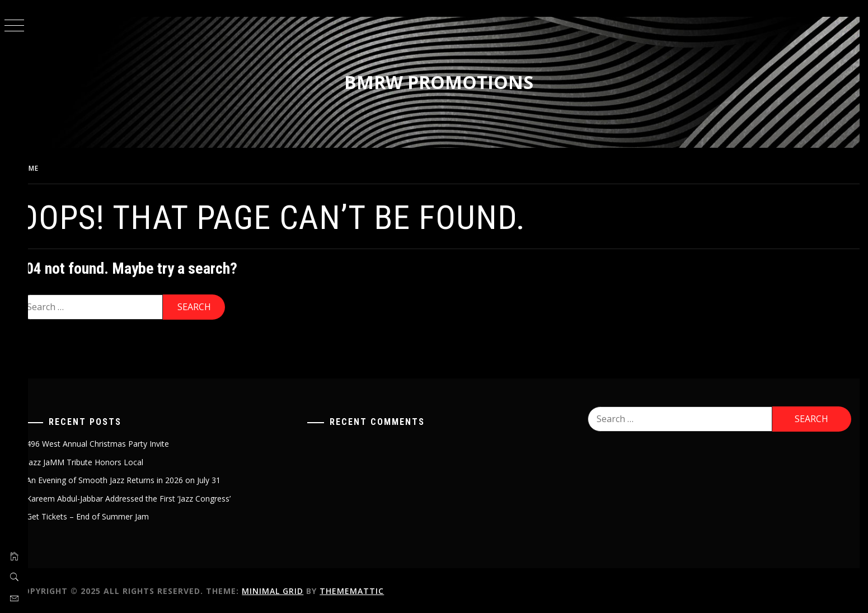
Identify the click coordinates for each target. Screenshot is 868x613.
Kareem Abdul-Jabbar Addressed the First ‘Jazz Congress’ (147, 496)
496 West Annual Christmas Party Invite (116, 442)
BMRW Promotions (448, 82)
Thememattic (370, 589)
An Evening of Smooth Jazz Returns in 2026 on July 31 (142, 478)
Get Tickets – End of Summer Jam (106, 515)
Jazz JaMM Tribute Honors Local (103, 460)
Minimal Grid (291, 589)
